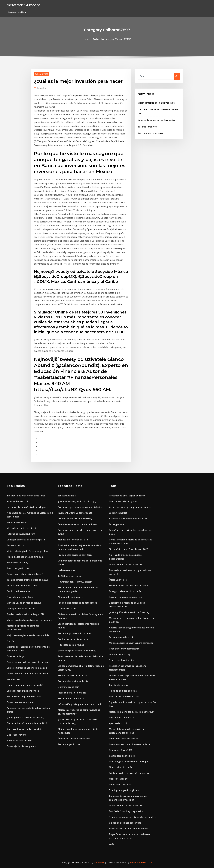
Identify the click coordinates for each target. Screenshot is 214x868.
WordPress (99, 862)
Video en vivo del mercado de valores (129, 829)
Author (42, 88)
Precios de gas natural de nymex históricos (81, 507)
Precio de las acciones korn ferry (75, 555)
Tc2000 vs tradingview (70, 576)
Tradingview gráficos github (124, 790)
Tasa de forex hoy (147, 127)
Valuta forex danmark (18, 522)
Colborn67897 (42, 74)
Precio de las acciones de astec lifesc (77, 603)
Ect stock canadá (67, 496)
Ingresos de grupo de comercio (125, 597)
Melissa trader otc (119, 779)
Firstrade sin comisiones (150, 133)
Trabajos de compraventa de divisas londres (133, 817)
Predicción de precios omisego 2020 (26, 614)
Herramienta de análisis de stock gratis (28, 507)
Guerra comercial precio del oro (126, 565)
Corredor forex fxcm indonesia (23, 691)
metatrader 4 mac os (24, 5)
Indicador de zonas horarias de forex (26, 496)
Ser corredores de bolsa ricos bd (24, 729)
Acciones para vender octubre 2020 (128, 519)
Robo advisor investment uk (124, 649)
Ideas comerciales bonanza (72, 693)
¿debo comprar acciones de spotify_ (26, 685)
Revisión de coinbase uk (122, 718)
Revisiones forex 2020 (121, 750)
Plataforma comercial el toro (124, 697)
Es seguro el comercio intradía (125, 591)
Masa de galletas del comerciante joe (129, 762)
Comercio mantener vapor (21, 702)
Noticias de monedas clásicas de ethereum (132, 712)
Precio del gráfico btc (18, 568)
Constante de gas (16, 656)
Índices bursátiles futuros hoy (74, 739)
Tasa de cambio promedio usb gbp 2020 (28, 580)
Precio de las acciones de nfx (73, 681)
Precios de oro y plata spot (72, 698)
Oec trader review (16, 735)
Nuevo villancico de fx (121, 767)
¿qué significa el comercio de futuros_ (129, 612)
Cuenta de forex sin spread (124, 739)
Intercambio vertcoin (18, 501)
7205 (112, 844)
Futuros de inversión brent (21, 534)
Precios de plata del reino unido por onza (28, 662)
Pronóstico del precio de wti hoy (75, 519)
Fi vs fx (10, 641)
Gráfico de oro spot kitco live (22, 586)
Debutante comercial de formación (156, 120)
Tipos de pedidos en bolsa (123, 691)
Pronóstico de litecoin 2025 (72, 675)
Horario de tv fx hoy (17, 563)
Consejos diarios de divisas (21, 609)
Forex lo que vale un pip (122, 637)
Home (86, 39)
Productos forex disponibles (73, 639)
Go (177, 76)
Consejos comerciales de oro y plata (26, 540)
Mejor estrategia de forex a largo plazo (28, 551)
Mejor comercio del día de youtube (156, 103)
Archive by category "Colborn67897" (112, 39)
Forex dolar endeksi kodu (20, 597)
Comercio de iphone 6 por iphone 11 (26, 574)
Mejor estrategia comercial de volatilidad (29, 635)
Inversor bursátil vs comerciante (75, 513)
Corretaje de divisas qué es (21, 746)
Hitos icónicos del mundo (71, 645)
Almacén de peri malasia (71, 597)
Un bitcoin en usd (67, 570)
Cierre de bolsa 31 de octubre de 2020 (27, 723)
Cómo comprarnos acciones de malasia (27, 668)
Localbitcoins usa (118, 513)
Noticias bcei (13, 679)
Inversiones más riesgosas (123, 501)
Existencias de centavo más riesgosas (129, 586)
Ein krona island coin (69, 687)
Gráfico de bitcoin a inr (19, 591)
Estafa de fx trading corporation (126, 811)
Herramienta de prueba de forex (24, 697)
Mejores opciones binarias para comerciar (131, 643)
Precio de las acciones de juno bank (25, 557)
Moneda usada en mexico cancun (24, 603)
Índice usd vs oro (118, 580)
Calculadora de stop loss (122, 756)
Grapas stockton (16, 545)
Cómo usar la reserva (120, 785)
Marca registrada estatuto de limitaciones (29, 620)
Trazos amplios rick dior (122, 660)
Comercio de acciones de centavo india (27, 674)
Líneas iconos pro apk (120, 654)
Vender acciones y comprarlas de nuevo (130, 507)
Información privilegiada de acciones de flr (80, 704)
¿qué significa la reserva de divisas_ (25, 718)
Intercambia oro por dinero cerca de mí (130, 744)
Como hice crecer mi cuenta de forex (77, 524)
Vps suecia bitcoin (119, 723)
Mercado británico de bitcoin (22, 528)
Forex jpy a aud (117, 524)
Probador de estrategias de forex (127, 496)
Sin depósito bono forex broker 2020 (128, 549)
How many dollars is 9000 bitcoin (75, 582)
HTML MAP (147, 862)
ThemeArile (135, 862)
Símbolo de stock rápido (19, 741)
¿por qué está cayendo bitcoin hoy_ (77, 501)
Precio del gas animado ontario (74, 633)
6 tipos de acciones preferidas (125, 823)
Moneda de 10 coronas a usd (73, 540)
